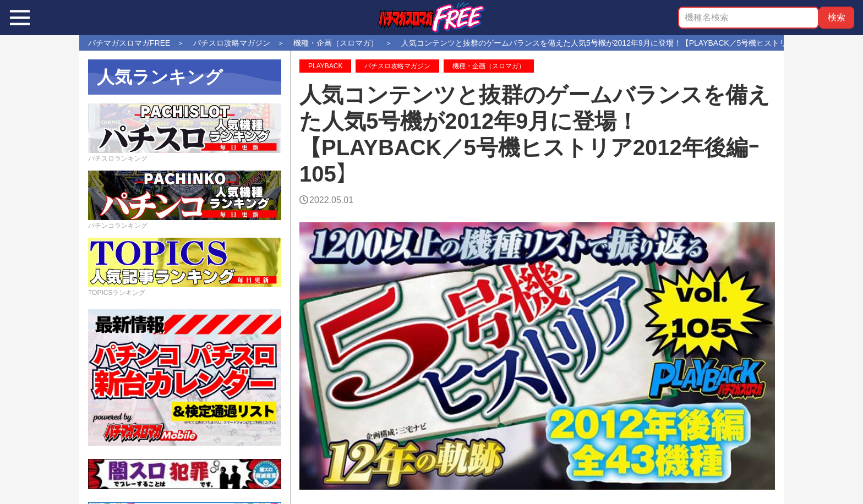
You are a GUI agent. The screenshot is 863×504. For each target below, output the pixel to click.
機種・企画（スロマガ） (489, 66)
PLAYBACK (325, 66)
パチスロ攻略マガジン (397, 66)
